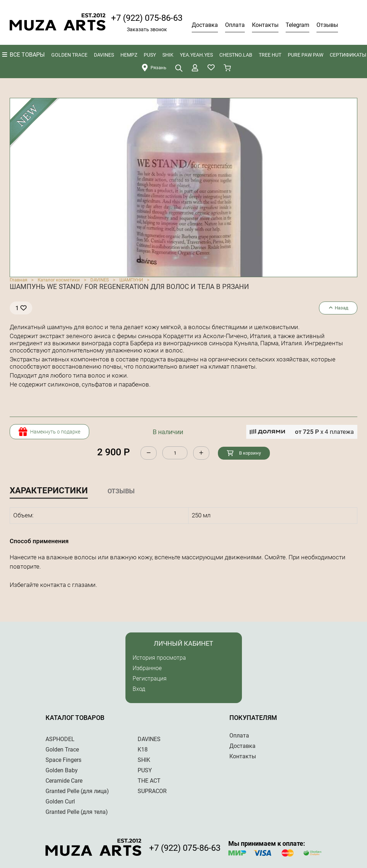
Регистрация (150, 679)
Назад (338, 308)
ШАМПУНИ (131, 280)
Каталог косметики (59, 280)
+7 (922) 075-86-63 (147, 18)
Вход (139, 689)
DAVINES (100, 280)
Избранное (147, 668)
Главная (18, 280)
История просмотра (159, 658)
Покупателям (253, 718)
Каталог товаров (75, 718)
